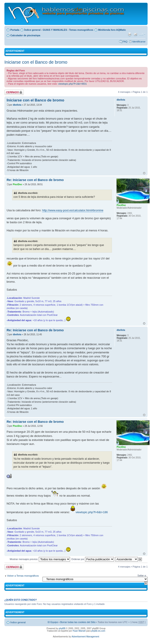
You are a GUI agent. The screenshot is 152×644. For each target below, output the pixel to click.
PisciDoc (17, 184)
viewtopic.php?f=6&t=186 (92, 512)
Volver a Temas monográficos (23, 576)
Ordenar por (93, 559)
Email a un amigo (135, 34)
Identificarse (139, 42)
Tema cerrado (14, 92)
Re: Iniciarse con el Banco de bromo (35, 180)
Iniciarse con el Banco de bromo (36, 62)
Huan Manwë (79, 631)
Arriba (144, 173)
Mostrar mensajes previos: (40, 559)
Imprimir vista (130, 34)
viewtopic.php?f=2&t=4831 (72, 84)
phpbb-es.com (98, 631)
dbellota (17, 105)
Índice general (32, 30)
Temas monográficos (81, 30)
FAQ (125, 42)
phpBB (62, 628)
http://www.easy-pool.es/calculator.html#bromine (73, 210)
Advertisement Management (85, 637)
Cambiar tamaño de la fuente (142, 34)
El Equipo (53, 622)
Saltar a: (142, 575)
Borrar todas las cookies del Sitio (78, 622)
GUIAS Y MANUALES (55, 30)
